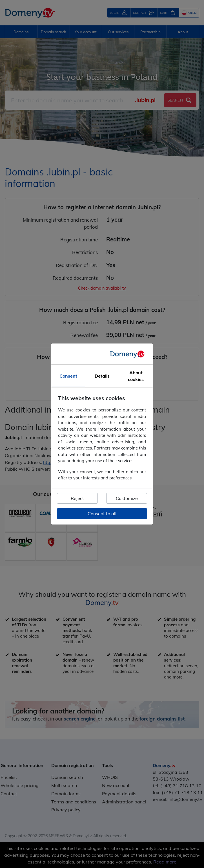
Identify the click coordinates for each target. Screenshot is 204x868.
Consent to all (102, 514)
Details (102, 376)
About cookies (136, 376)
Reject (77, 498)
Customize (127, 498)
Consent (68, 376)
